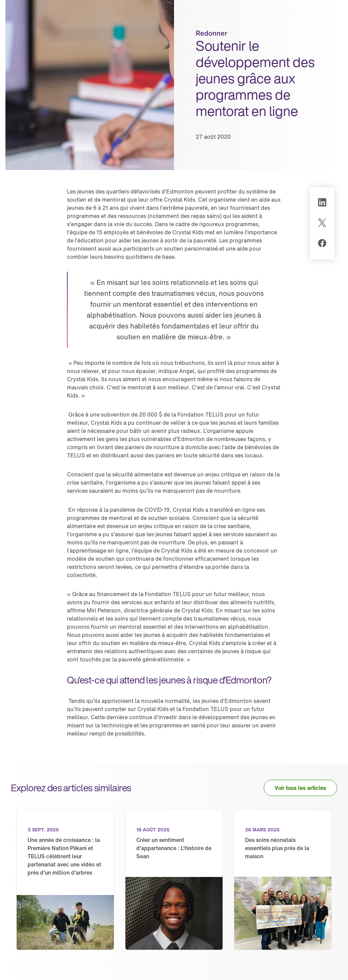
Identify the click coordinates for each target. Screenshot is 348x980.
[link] (65, 880)
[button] (300, 788)
